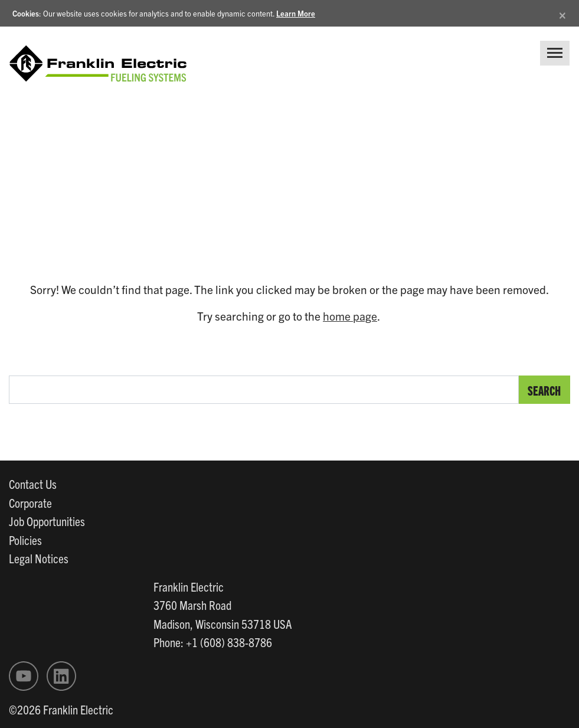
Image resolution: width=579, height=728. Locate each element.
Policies (25, 540)
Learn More (296, 13)
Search (544, 390)
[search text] (264, 390)
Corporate (30, 502)
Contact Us (33, 484)
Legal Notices (39, 558)
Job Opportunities (47, 521)
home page (350, 316)
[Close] (562, 13)
